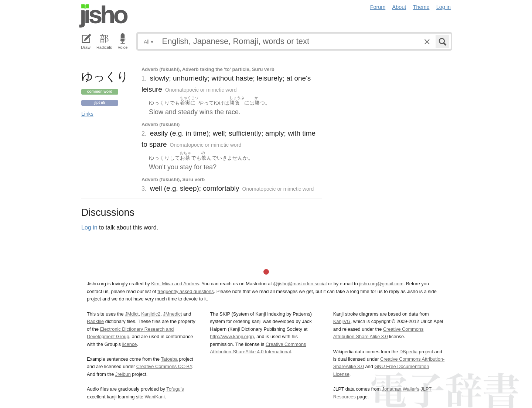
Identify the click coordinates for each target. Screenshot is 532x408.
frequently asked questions (185, 291)
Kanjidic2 (151, 314)
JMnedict (172, 314)
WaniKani (155, 397)
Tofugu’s (175, 389)
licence (130, 344)
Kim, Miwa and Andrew (175, 284)
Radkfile (95, 321)
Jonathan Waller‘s (401, 389)
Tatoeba (169, 359)
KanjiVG (342, 321)
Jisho (103, 16)
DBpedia (408, 352)
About (399, 7)
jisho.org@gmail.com (381, 284)
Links (87, 114)
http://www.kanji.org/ (231, 336)
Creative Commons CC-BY (164, 366)
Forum (378, 7)
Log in (444, 7)
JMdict (132, 314)
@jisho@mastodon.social (300, 284)
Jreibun (123, 374)
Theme (421, 7)
